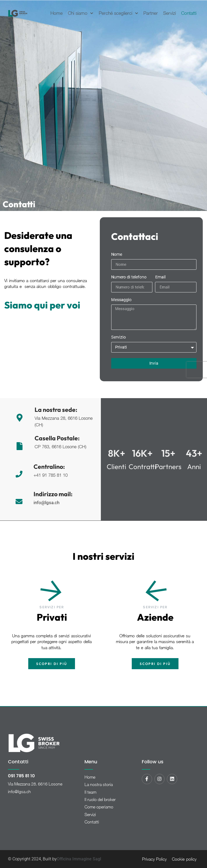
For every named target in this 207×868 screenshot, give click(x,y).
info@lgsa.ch (19, 792)
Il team (90, 792)
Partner (151, 13)
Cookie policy (184, 859)
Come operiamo (99, 807)
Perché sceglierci (118, 13)
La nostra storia (99, 784)
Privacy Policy (154, 859)
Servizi (170, 13)
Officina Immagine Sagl (79, 859)
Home (57, 13)
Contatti (189, 13)
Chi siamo (81, 13)
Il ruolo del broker (100, 799)
